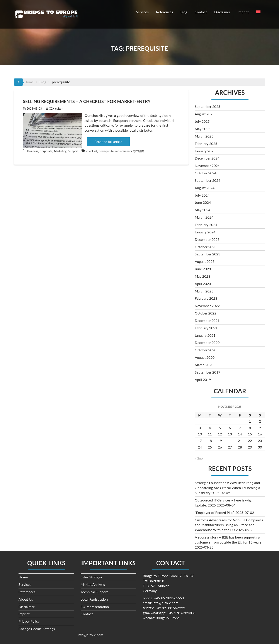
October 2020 (205, 350)
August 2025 (205, 114)
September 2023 (207, 254)
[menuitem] (258, 12)
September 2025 (207, 106)
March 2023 (204, 291)
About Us (26, 599)
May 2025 (202, 129)
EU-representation (95, 607)
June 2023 (203, 269)
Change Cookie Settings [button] (37, 629)
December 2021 (207, 320)
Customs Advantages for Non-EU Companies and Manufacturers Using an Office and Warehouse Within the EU (229, 525)
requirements (123, 151)
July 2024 (202, 195)
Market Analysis (93, 584)
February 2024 (206, 225)
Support (73, 151)
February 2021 (206, 328)
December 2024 (207, 158)
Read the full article (108, 142)
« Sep (199, 458)
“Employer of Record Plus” (214, 512)
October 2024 (205, 173)
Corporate (46, 151)
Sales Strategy (91, 577)
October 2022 (205, 313)
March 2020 (204, 365)
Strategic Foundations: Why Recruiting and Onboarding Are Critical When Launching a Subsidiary (227, 488)
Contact (201, 12)
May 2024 (202, 210)
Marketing (60, 151)
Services (142, 12)
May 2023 (202, 276)
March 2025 (204, 136)
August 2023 (205, 261)
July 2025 (202, 121)
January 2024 (205, 232)
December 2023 (207, 239)
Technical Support (94, 592)
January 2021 (205, 335)
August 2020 (205, 357)
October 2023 (205, 247)
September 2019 (207, 372)
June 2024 (203, 202)
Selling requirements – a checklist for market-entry (87, 101)
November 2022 (207, 306)
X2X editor (54, 109)
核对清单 (139, 151)
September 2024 (207, 180)
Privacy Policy (29, 621)
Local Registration (94, 599)
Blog (184, 12)
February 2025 (206, 144)
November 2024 (207, 166)
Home (23, 577)
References (164, 12)
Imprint (243, 12)
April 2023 (203, 284)
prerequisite (106, 151)
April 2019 (203, 380)
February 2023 (206, 298)
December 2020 (207, 342)
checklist (92, 151)
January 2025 (205, 151)
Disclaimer (222, 12)
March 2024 (204, 217)
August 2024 (205, 188)
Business (33, 151)
